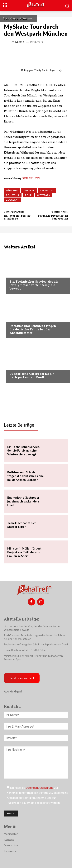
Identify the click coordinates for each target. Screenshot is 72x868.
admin (20, 42)
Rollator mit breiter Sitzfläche (17, 217)
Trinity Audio (41, 70)
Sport (14, 274)
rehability (47, 190)
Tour (28, 195)
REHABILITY (31, 178)
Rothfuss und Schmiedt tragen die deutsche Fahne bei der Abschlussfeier (33, 329)
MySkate (29, 190)
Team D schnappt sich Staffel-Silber (22, 525)
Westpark (44, 195)
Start (6, 18)
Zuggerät (12, 200)
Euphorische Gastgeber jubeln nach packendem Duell (32, 375)
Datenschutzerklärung (40, 788)
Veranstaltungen (22, 18)
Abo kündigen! (13, 692)
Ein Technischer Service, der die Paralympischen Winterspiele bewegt (34, 285)
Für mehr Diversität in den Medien (53, 217)
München (12, 190)
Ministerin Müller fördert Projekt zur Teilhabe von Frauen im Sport (24, 552)
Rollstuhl (13, 195)
